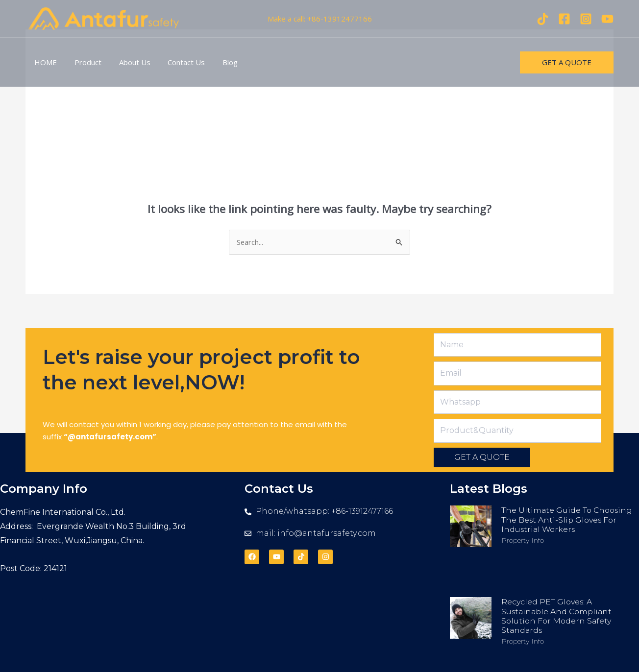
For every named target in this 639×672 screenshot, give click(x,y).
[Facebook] (564, 19)
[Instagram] (586, 19)
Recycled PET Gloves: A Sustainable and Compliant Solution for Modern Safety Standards (558, 616)
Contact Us (176, 62)
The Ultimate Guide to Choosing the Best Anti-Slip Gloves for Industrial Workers (568, 520)
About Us (127, 62)
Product (84, 62)
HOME (44, 62)
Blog (217, 62)
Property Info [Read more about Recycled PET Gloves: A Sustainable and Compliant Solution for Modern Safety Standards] (523, 641)
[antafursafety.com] (104, 18)
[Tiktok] (543, 19)
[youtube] (607, 19)
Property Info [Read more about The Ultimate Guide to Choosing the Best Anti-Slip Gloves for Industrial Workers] (523, 540)
